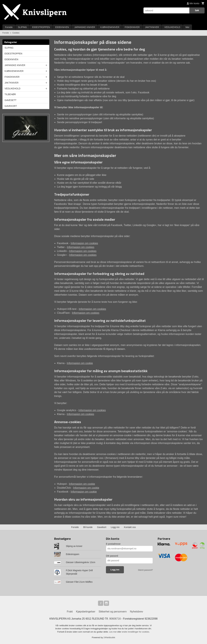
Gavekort (102, 527)
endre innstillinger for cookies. (136, 632)
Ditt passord (112, 556)
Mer (187, 27)
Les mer (113, 632)
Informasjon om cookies (84, 243)
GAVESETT (11, 100)
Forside (9, 27)
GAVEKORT (11, 106)
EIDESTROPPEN (41, 27)
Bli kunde (88, 527)
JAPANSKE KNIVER (85, 27)
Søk (197, 10)
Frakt (70, 612)
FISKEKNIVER (132, 27)
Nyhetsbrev (137, 612)
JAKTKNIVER (152, 27)
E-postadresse (113, 544)
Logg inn (115, 527)
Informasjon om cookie (80, 363)
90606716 (115, 619)
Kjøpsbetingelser (86, 612)
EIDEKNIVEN (62, 27)
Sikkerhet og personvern (113, 612)
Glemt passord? (145, 570)
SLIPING (22, 27)
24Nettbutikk (109, 637)
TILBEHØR (10, 94)
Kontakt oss (130, 527)
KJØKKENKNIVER (110, 27)
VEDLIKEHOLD (172, 27)
